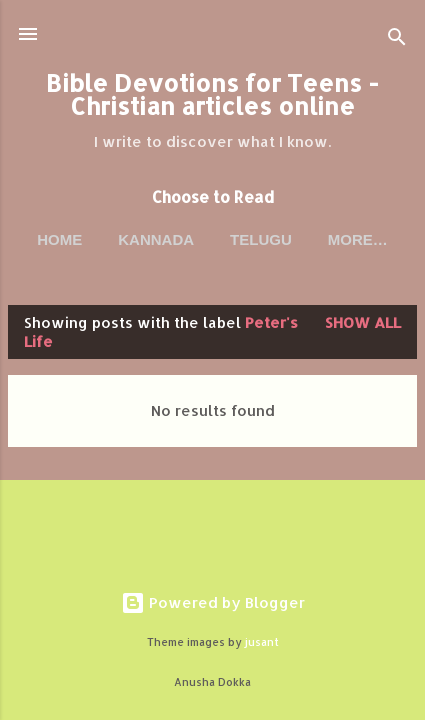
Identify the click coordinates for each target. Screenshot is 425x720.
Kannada (156, 239)
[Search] (397, 40)
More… (358, 239)
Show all (363, 322)
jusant (262, 642)
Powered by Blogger (213, 602)
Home (59, 239)
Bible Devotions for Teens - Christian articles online (212, 94)
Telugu (261, 239)
